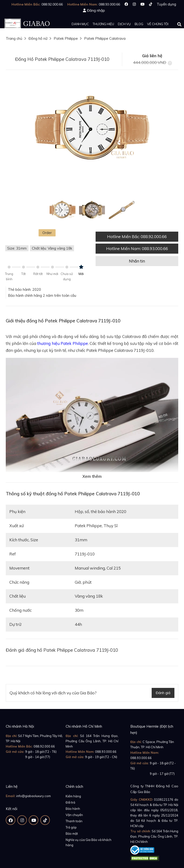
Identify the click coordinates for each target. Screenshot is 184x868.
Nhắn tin (137, 261)
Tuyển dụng (166, 4)
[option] (92, 129)
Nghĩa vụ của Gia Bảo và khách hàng (89, 842)
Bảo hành (73, 809)
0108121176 (164, 799)
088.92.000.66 (44, 746)
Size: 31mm (17, 248)
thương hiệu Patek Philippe (63, 343)
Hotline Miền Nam (137, 248)
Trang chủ (14, 38)
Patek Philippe (66, 38)
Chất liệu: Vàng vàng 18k (52, 248)
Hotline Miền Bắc (137, 237)
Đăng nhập (96, 10)
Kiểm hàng (73, 796)
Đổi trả (70, 802)
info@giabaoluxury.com (34, 796)
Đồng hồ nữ (38, 38)
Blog (139, 24)
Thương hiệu (103, 24)
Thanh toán (74, 821)
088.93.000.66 (106, 752)
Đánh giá (163, 693)
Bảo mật (72, 834)
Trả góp (71, 827)
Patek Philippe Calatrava (105, 38)
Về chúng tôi (158, 24)
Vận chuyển (74, 815)
